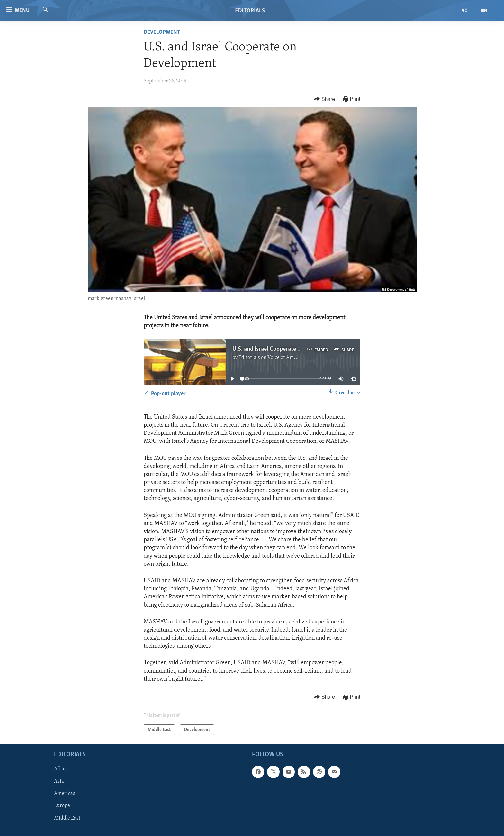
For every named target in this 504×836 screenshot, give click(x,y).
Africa (61, 769)
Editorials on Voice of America (272, 358)
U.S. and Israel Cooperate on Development (286, 349)
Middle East (67, 818)
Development (162, 32)
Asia (59, 782)
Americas (65, 794)
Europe (62, 806)
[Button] (324, 99)
